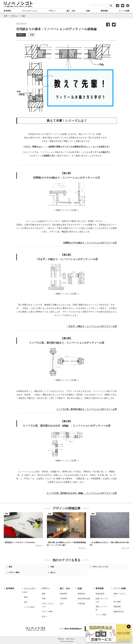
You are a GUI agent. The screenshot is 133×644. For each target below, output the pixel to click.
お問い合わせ (70, 639)
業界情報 (100, 588)
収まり (45, 616)
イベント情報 (101, 615)
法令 (62, 604)
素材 (7, 514)
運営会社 (61, 639)
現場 (26, 597)
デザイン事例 (47, 612)
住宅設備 (81, 604)
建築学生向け (119, 612)
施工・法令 (65, 588)
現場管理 (63, 594)
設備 (80, 588)
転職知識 (117, 607)
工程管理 (63, 599)
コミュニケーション (29, 590)
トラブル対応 (29, 607)
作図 (23, 16)
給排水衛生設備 (84, 599)
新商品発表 (100, 594)
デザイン (14, 16)
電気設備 (81, 594)
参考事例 (10, 588)
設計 (26, 602)
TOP (6, 16)
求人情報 (117, 602)
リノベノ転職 (120, 588)
